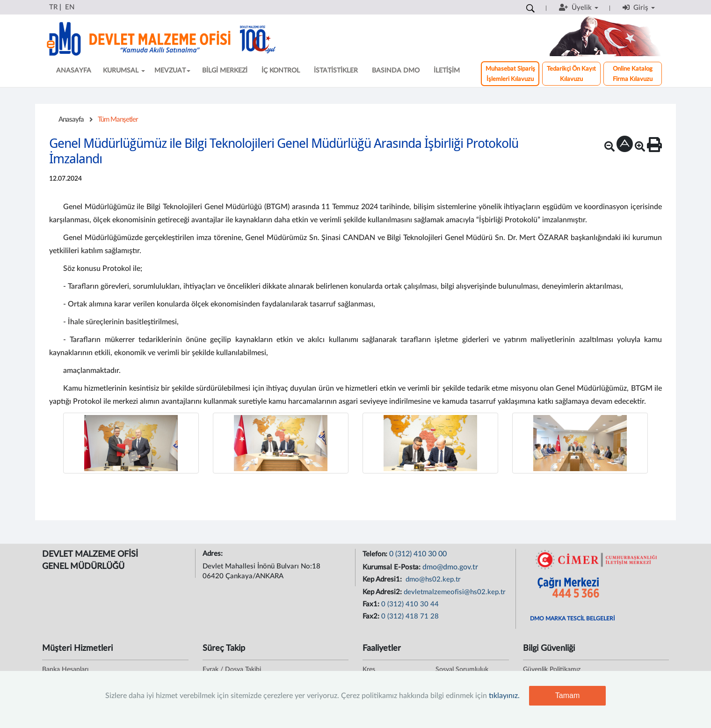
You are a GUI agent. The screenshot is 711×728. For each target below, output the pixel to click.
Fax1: (372, 604)
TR (53, 7)
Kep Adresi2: (383, 592)
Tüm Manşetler (118, 120)
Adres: (214, 554)
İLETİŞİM (447, 71)
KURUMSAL (124, 71)
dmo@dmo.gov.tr (450, 567)
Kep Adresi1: (383, 579)
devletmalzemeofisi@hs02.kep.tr (455, 592)
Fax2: (372, 616)
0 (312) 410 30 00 (418, 554)
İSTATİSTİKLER (336, 71)
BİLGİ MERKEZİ (225, 71)
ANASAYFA (74, 71)
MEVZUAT (172, 71)
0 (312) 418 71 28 (410, 616)
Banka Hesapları (65, 670)
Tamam (567, 695)
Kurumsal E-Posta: (392, 567)
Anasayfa (71, 120)
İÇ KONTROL (281, 71)
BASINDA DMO (396, 71)
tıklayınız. (504, 696)
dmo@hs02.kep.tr (432, 579)
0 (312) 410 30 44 (410, 604)
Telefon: (376, 554)
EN (70, 7)
